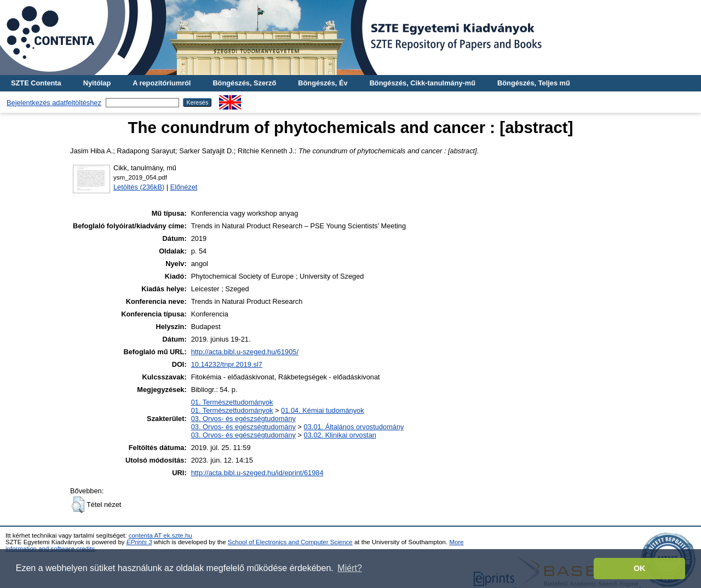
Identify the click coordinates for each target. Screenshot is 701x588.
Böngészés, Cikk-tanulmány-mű (423, 83)
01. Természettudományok (232, 402)
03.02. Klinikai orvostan (340, 435)
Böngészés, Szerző (244, 83)
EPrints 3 (139, 542)
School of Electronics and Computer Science (290, 542)
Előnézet (184, 187)
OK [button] (640, 568)
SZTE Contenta (36, 83)
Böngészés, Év (323, 83)
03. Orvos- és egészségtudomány (243, 419)
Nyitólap (97, 83)
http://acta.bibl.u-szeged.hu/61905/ (245, 352)
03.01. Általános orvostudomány (354, 427)
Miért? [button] (349, 568)
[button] (78, 505)
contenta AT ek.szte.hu (160, 535)
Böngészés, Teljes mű (534, 83)
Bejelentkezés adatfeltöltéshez (54, 103)
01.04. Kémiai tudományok (323, 410)
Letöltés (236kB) (139, 187)
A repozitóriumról (162, 83)
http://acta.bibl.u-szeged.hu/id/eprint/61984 (257, 473)
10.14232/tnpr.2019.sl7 (227, 364)
